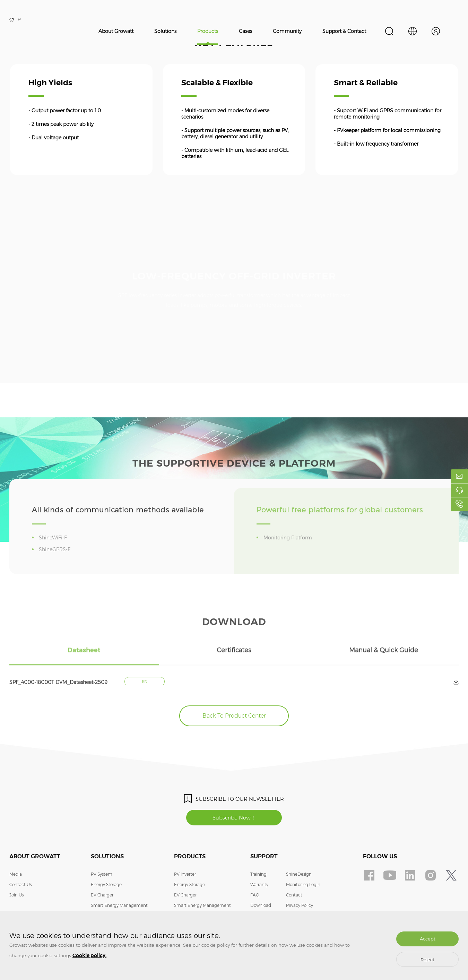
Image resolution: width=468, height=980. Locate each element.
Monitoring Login (303, 884)
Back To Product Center (234, 716)
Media (16, 874)
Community (287, 31)
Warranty (259, 884)
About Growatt (116, 31)
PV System (102, 874)
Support (264, 856)
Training (258, 874)
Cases (245, 31)
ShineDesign (299, 874)
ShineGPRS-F (56, 562)
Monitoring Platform (289, 550)
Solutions (165, 31)
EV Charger (102, 895)
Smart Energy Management (119, 905)
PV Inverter (185, 874)
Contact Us (20, 884)
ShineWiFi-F (54, 550)
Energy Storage (106, 884)
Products (208, 31)
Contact (294, 895)
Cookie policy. (89, 955)
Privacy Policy (300, 905)
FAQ (255, 895)
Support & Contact (344, 31)
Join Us (16, 895)
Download (261, 905)
